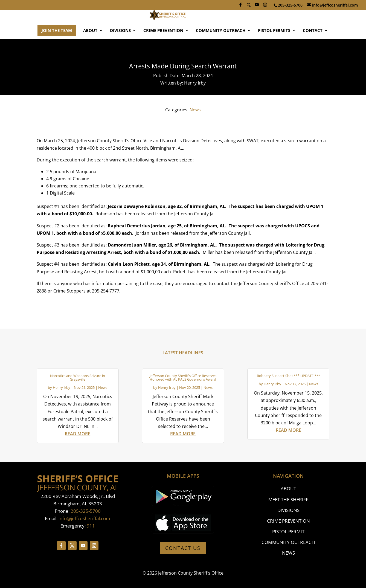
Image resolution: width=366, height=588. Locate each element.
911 (91, 526)
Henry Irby (62, 387)
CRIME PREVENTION (163, 46)
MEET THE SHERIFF (288, 499)
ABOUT (90, 46)
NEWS (288, 553)
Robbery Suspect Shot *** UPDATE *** (288, 376)
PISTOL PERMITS (274, 46)
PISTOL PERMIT (288, 531)
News (195, 110)
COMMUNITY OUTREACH (221, 46)
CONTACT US (183, 548)
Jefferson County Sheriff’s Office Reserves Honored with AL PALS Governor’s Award (183, 377)
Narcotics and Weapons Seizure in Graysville (78, 377)
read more (78, 434)
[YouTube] (257, 6)
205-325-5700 (86, 511)
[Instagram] (265, 6)
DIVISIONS (120, 46)
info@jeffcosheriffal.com (84, 518)
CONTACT (313, 46)
